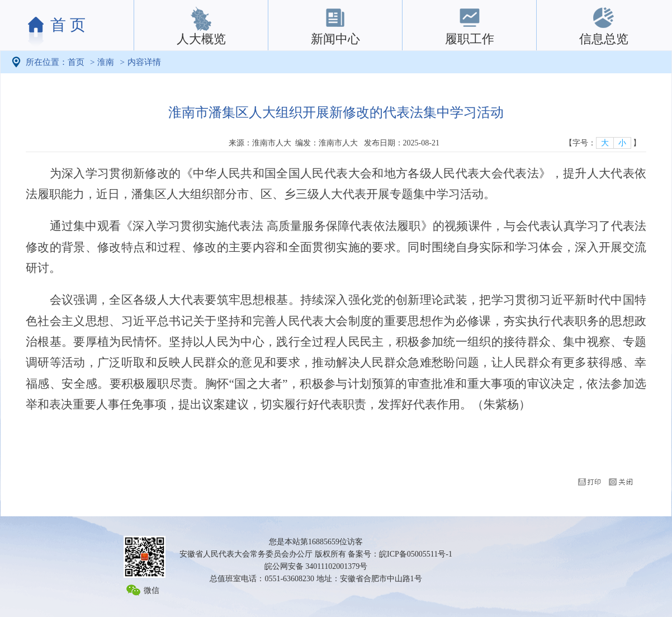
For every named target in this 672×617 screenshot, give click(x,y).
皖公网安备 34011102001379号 (316, 566)
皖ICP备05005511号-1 (416, 554)
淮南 (106, 62)
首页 (76, 62)
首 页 (68, 25)
